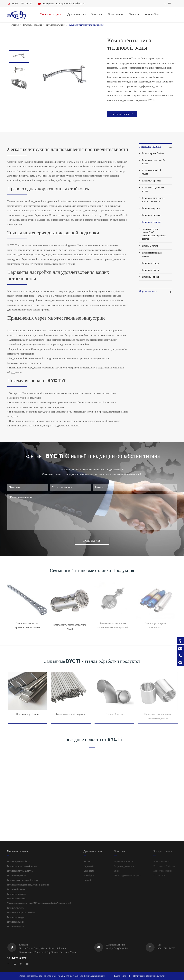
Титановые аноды (150, 263)
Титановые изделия (51, 15)
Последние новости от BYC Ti (92, 740)
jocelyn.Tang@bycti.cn (74, 4)
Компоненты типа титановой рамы (86, 25)
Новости (134, 15)
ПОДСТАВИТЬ (92, 541)
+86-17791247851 (24, 4)
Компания (97, 15)
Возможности (116, 15)
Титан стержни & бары (153, 154)
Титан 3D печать (150, 246)
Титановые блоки (150, 270)
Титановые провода (151, 181)
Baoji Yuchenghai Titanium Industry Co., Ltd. (61, 976)
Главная (15, 25)
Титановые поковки (151, 215)
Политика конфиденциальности (149, 976)
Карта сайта (120, 976)
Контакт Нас (151, 15)
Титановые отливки (56, 25)
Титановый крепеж (151, 208)
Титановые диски (150, 277)
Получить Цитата (122, 114)
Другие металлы (76, 15)
